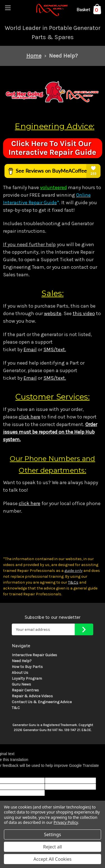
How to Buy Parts (27, 667)
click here (30, 417)
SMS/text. (55, 349)
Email (30, 349)
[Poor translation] (19, 773)
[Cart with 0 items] (89, 11)
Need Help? (22, 661)
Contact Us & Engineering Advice (42, 702)
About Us (20, 673)
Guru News (21, 684)
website (53, 313)
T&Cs (73, 582)
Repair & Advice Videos (32, 696)
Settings (53, 834)
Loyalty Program (27, 678)
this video (84, 313)
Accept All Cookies (53, 859)
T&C (16, 708)
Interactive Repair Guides (34, 655)
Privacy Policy (66, 822)
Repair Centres (25, 690)
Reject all (53, 847)
